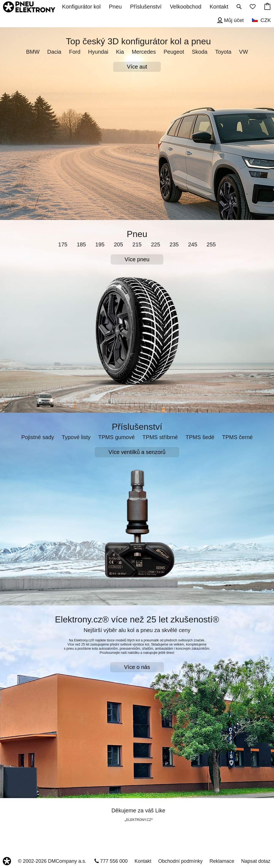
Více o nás (137, 667)
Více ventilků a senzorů (137, 452)
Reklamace (222, 861)
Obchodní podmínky (181, 861)
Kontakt (143, 861)
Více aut (137, 67)
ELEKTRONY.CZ (139, 820)
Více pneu (137, 259)
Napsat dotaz (256, 861)
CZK (266, 20)
